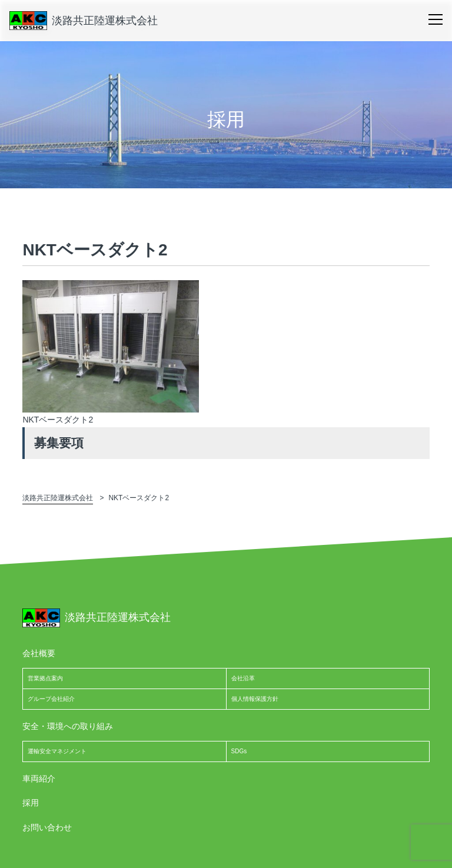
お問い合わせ (47, 827)
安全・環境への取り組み (68, 726)
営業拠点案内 (45, 678)
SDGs (239, 751)
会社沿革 (243, 678)
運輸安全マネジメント (57, 751)
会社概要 (39, 653)
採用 (31, 803)
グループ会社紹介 (51, 699)
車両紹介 (39, 779)
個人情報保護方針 (255, 699)
